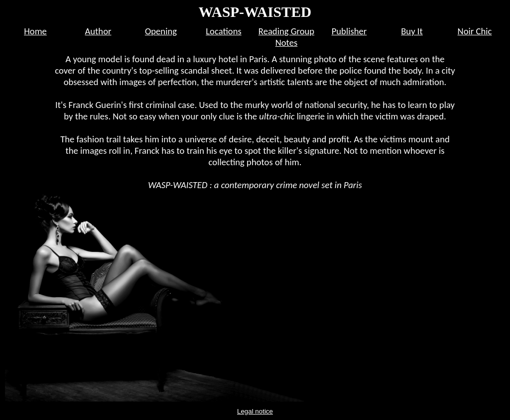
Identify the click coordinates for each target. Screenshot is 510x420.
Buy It (412, 31)
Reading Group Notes (286, 37)
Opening (161, 31)
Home (35, 31)
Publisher (349, 31)
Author (98, 31)
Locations (224, 31)
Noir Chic (475, 31)
